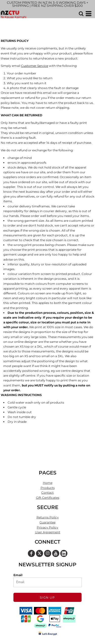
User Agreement (48, 532)
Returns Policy (48, 517)
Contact (48, 493)
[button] (81, 14)
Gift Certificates (48, 498)
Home (48, 483)
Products (48, 488)
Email (18, 575)
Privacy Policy (48, 527)
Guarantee (48, 522)
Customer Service (35, 66)
